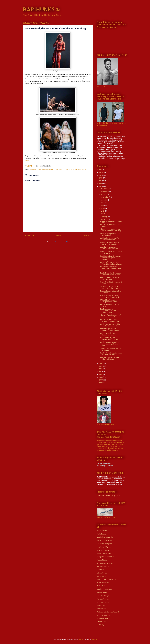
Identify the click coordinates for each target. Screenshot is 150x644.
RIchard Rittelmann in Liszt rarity (110, 305)
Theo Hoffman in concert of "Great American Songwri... (111, 316)
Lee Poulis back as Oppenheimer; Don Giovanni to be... (108, 311)
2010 (101, 375)
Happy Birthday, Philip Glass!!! (111, 222)
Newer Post (29, 235)
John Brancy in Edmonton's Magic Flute (110, 226)
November (105, 192)
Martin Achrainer (103, 567)
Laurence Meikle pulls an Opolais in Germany (109, 334)
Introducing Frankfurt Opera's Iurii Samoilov (109, 248)
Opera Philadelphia (104, 553)
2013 (101, 366)
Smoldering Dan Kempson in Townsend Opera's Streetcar (111, 258)
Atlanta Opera (102, 573)
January (104, 219)
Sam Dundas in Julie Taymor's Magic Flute (109, 339)
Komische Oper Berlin (105, 537)
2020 (101, 173)
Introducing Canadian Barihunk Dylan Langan (110, 330)
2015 (101, 186)
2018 (101, 178)
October (104, 194)
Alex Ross (100, 570)
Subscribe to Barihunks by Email (108, 496)
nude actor (59, 169)
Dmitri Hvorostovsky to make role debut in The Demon (111, 274)
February (104, 217)
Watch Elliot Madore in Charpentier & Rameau (109, 301)
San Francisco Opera (104, 544)
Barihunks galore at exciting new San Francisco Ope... (110, 325)
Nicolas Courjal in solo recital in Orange (111, 349)
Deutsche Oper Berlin (104, 540)
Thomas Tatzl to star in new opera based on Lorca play (111, 230)
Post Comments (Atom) (63, 242)
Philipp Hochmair (69, 169)
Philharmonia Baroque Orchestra (109, 612)
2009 (101, 377)
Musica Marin (102, 560)
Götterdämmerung (48, 169)
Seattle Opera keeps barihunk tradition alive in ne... (111, 354)
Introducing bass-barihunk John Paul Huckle (110, 358)
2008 (101, 380)
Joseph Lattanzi (102, 592)
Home (58, 235)
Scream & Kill (102, 622)
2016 (101, 184)
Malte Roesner (102, 534)
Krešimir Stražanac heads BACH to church (110, 278)
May (102, 208)
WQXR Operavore (103, 583)
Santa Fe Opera (102, 618)
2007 (101, 383)
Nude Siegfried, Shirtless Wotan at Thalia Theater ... (110, 287)
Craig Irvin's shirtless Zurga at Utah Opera (111, 252)
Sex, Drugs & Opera (104, 547)
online (27, 160)
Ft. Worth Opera (102, 586)
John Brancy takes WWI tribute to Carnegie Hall (109, 321)
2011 (101, 372)
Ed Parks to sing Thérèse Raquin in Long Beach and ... (110, 269)
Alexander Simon (36, 169)
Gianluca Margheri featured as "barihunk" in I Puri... (110, 235)
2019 (101, 175)
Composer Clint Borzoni (105, 557)
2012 (101, 369)
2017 (101, 181)
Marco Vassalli (102, 531)
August (103, 200)
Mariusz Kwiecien (103, 599)
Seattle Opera (102, 625)
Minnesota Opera (103, 602)
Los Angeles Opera (104, 596)
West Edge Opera (103, 550)
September (105, 197)
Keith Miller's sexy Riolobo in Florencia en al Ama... (111, 239)
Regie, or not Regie (103, 615)
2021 (101, 170)
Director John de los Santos (106, 579)
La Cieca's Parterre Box (105, 563)
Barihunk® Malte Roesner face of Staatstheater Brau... (111, 263)
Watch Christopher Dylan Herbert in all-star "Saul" (110, 296)
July (102, 203)
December (105, 189)
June (102, 206)
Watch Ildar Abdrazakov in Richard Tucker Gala (110, 244)
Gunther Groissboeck (104, 589)
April (103, 211)
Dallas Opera (101, 576)
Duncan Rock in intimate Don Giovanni (111, 292)
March (103, 214)
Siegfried (78, 169)
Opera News (101, 606)
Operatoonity (102, 609)
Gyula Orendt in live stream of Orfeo (111, 283)
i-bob (81, 639)
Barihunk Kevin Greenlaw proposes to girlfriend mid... (109, 344)
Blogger (94, 639)
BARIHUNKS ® (41, 9)
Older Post (87, 235)
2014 (101, 363)
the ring (85, 169)
